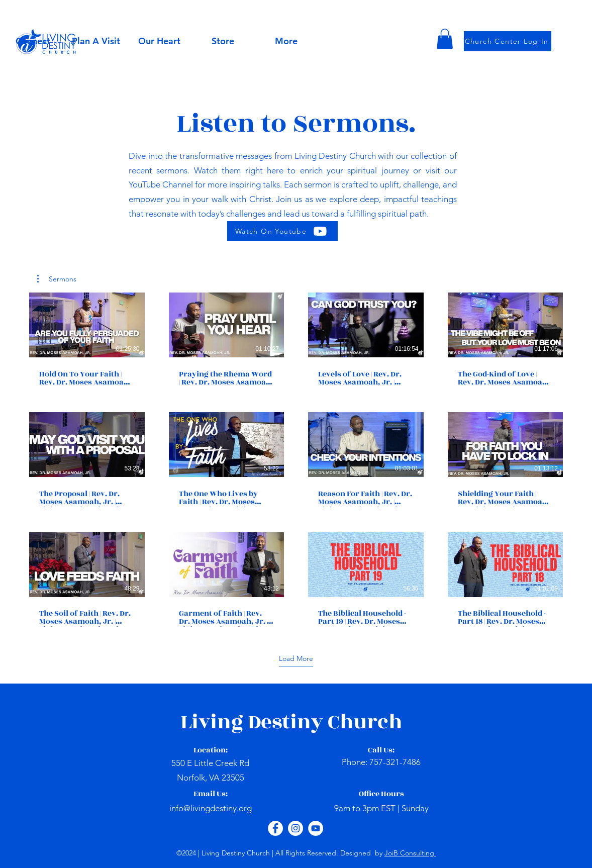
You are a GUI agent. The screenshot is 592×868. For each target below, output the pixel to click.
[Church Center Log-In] (508, 41)
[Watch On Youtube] (282, 231)
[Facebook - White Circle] (275, 828)
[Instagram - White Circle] (295, 828)
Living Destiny (254, 722)
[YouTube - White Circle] (316, 828)
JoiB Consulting (410, 853)
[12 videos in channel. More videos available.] (296, 460)
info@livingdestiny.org (211, 808)
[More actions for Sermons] (57, 279)
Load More (296, 658)
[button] (159, 41)
